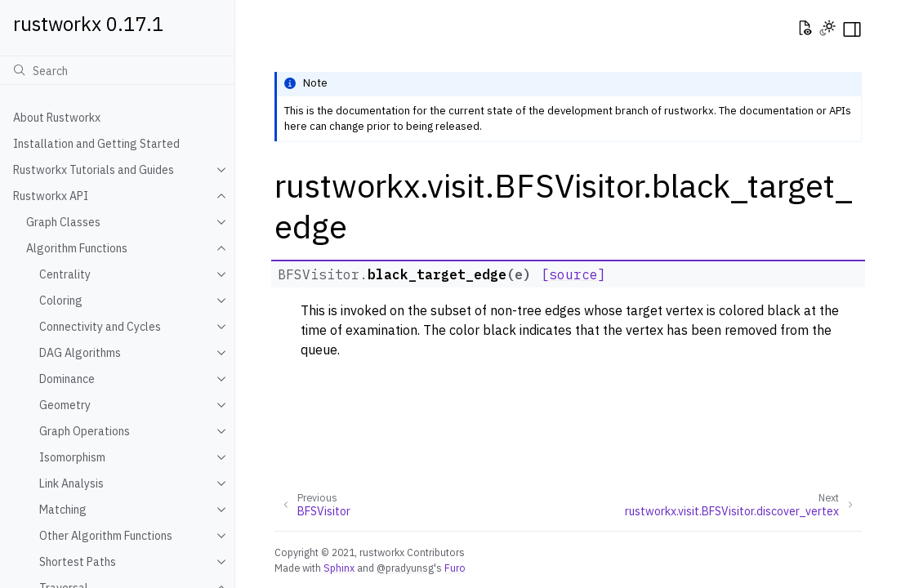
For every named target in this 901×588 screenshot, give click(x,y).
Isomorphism (72, 457)
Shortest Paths (78, 562)
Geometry (65, 405)
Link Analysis (71, 483)
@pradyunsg (405, 568)
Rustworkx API (51, 196)
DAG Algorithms (80, 353)
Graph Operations (85, 431)
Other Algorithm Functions (106, 536)
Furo (455, 568)
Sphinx (339, 568)
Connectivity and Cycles (100, 327)
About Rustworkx (57, 118)
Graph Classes (63, 222)
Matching (63, 510)
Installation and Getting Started (96, 144)
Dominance (67, 379)
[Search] (117, 70)
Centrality (65, 274)
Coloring (61, 301)
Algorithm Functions (77, 248)
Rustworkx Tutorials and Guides (94, 170)
